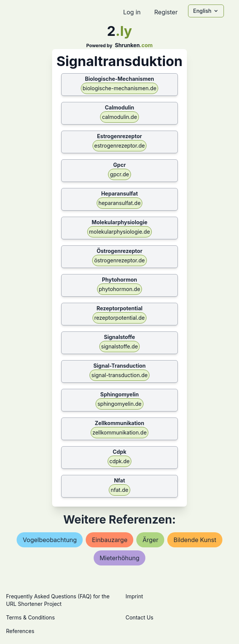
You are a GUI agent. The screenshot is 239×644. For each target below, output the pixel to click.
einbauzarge (109, 540)
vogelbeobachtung (50, 540)
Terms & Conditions (30, 617)
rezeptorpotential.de (119, 318)
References (20, 631)
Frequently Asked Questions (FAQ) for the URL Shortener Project (58, 600)
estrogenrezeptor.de (120, 146)
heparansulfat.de (120, 203)
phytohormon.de (119, 289)
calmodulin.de (119, 117)
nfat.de (119, 490)
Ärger (150, 540)
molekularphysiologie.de (119, 232)
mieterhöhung (120, 558)
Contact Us (140, 617)
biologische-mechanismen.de (119, 88)
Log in (132, 12)
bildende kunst (195, 540)
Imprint (134, 596)
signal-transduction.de (119, 375)
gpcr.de (119, 174)
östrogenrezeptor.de (119, 260)
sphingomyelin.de (119, 404)
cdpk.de (120, 461)
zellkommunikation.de (120, 432)
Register (166, 12)
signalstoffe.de (119, 346)
